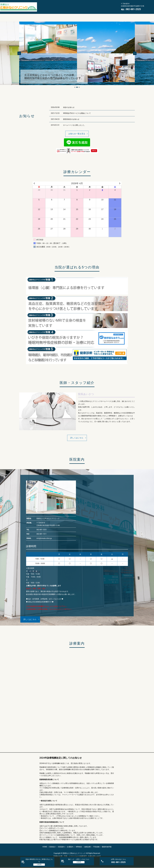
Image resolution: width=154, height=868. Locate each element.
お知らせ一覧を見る (77, 134)
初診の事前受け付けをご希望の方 (39, 860)
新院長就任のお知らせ (71, 119)
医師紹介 (53, 5)
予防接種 (111, 5)
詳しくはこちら (77, 438)
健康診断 (100, 5)
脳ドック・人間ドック (79, 859)
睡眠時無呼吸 (45, 9)
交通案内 (76, 5)
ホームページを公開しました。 (74, 125)
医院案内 (65, 5)
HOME (42, 5)
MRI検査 (88, 5)
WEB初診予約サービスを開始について (77, 113)
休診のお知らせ (69, 107)
